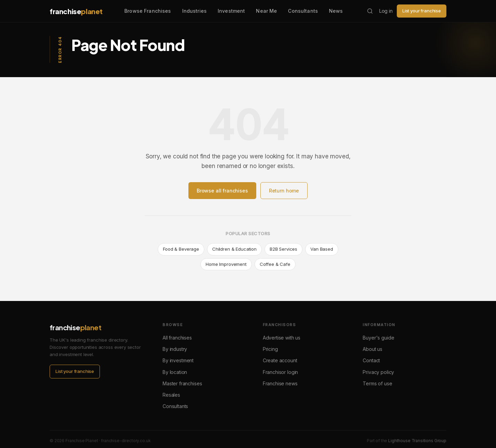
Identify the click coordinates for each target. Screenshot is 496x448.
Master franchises (182, 383)
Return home (284, 191)
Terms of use (377, 383)
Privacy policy (378, 372)
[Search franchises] (370, 11)
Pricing (270, 349)
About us (373, 349)
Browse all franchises (222, 191)
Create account (280, 360)
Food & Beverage (181, 249)
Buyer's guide (378, 338)
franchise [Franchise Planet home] (76, 11)
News (336, 11)
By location (175, 372)
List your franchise (422, 11)
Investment (231, 11)
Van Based (322, 249)
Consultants (303, 11)
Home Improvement (226, 264)
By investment (178, 360)
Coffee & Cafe (275, 264)
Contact (371, 360)
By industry (175, 349)
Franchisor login (281, 372)
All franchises (177, 338)
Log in (386, 11)
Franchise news (280, 383)
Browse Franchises (148, 11)
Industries (194, 11)
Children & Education (234, 249)
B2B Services (283, 249)
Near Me (266, 11)
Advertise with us (282, 338)
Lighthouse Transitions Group (417, 441)
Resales (171, 395)
